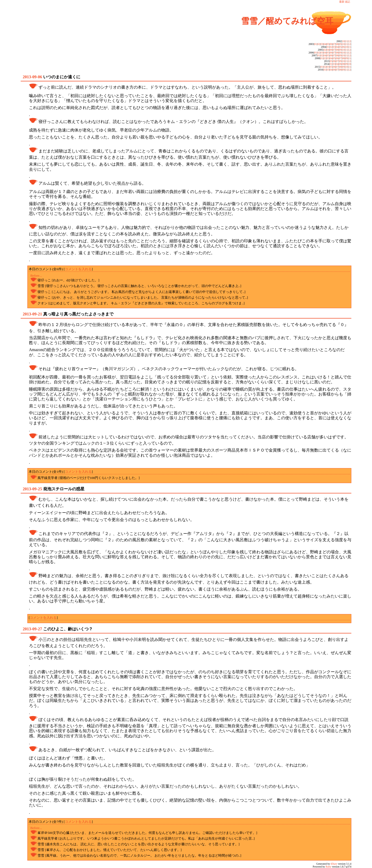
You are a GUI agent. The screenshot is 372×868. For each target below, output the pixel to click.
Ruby (329, 867)
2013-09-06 (32, 77)
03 (322, 44)
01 (315, 44)
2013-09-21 (32, 314)
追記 (347, 2)
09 (340, 44)
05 (328, 44)
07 (334, 44)
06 (331, 44)
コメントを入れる (78, 269)
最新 (342, 2)
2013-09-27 (32, 629)
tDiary (334, 864)
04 (325, 44)
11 (346, 41)
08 (337, 44)
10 (343, 41)
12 (350, 41)
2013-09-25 (32, 489)
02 (319, 44)
